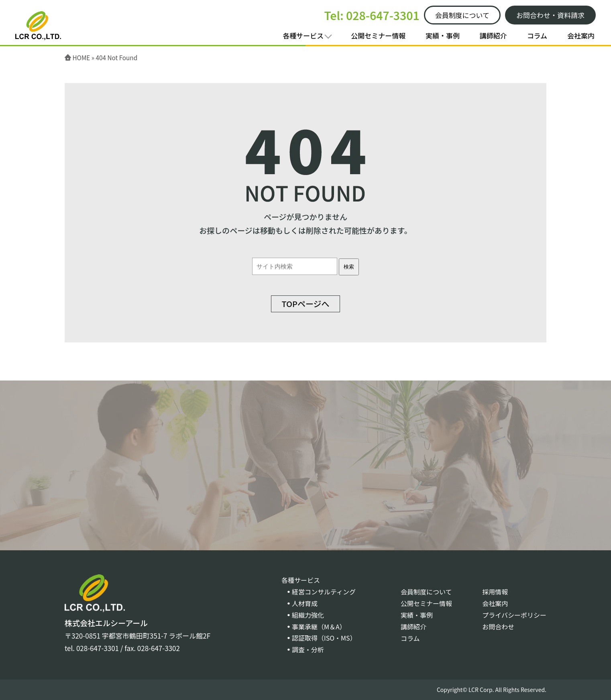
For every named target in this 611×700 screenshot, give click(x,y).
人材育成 (305, 603)
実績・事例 (443, 36)
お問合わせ (498, 627)
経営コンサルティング (324, 592)
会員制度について (426, 592)
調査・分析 (308, 649)
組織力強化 (308, 615)
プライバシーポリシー (514, 615)
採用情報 (495, 592)
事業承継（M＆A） (319, 627)
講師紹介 (493, 36)
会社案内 (581, 36)
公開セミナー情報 (378, 36)
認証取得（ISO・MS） (324, 638)
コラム (537, 36)
